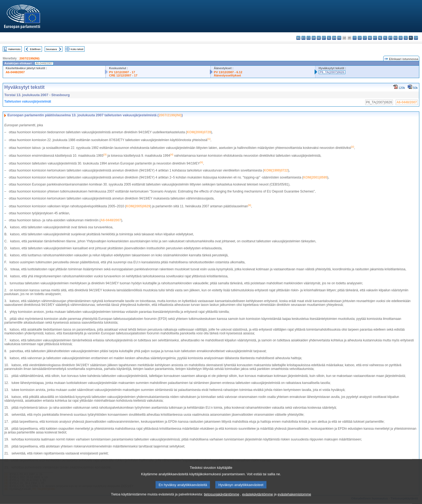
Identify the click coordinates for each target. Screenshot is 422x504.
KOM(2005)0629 (138, 206)
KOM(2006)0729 (199, 132)
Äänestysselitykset (228, 75)
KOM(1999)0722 (276, 170)
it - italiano (355, 38)
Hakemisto (14, 49)
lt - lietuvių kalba (365, 38)
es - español (303, 38)
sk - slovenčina (401, 38)
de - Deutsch (319, 38)
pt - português (390, 38)
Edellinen (35, 49)
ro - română (395, 38)
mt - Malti (375, 38)
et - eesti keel (324, 38)
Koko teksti (77, 49)
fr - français (339, 38)
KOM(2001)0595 (315, 177)
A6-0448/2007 (15, 72)
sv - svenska (416, 38)
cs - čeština (309, 38)
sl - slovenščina (406, 38)
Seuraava (51, 49)
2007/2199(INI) (29, 58)
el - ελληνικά (329, 38)
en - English (334, 38)
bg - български (298, 38)
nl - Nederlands (380, 38)
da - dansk (314, 38)
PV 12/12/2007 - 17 (122, 72)
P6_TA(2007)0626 (332, 72)
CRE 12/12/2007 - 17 (123, 75)
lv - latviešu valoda (360, 38)
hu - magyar (370, 38)
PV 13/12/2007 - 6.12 (228, 72)
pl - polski (385, 38)
